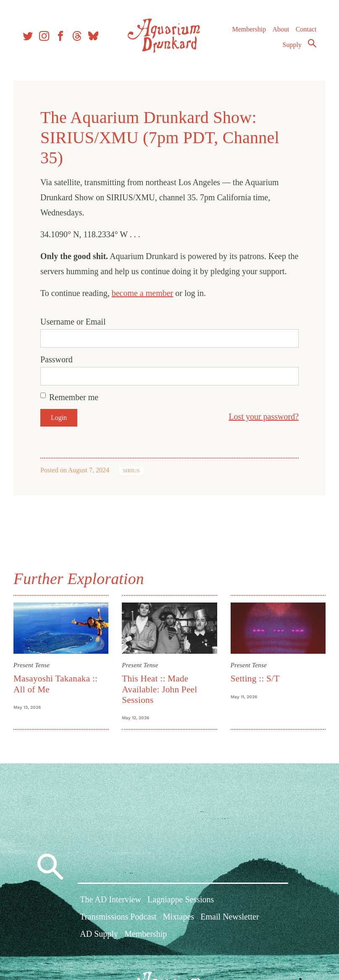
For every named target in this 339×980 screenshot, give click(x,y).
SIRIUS (131, 471)
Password (56, 359)
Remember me (74, 397)
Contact (306, 29)
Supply (292, 45)
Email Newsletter (230, 917)
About (281, 29)
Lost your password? (264, 417)
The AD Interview (110, 900)
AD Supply (99, 934)
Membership (249, 29)
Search (312, 43)
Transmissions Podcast (118, 917)
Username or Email (73, 322)
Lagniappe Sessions (181, 900)
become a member (143, 293)
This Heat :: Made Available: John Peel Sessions (159, 689)
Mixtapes (179, 917)
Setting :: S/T (255, 679)
